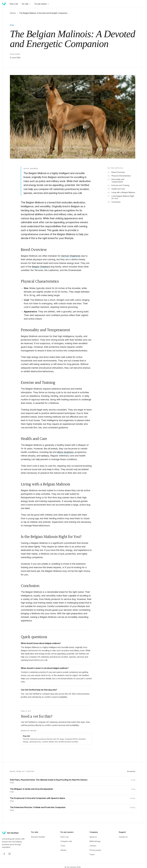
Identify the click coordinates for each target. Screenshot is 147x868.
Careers (93, 846)
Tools (63, 846)
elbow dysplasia (65, 452)
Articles (13, 13)
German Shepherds (71, 256)
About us (93, 837)
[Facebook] (4, 854)
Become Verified (38, 837)
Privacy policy (95, 850)
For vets (26, 4)
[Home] (4, 4)
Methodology (95, 841)
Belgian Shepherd (41, 267)
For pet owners (42, 4)
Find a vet (65, 837)
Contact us (123, 837)
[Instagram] (10, 854)
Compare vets (66, 841)
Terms (92, 854)
